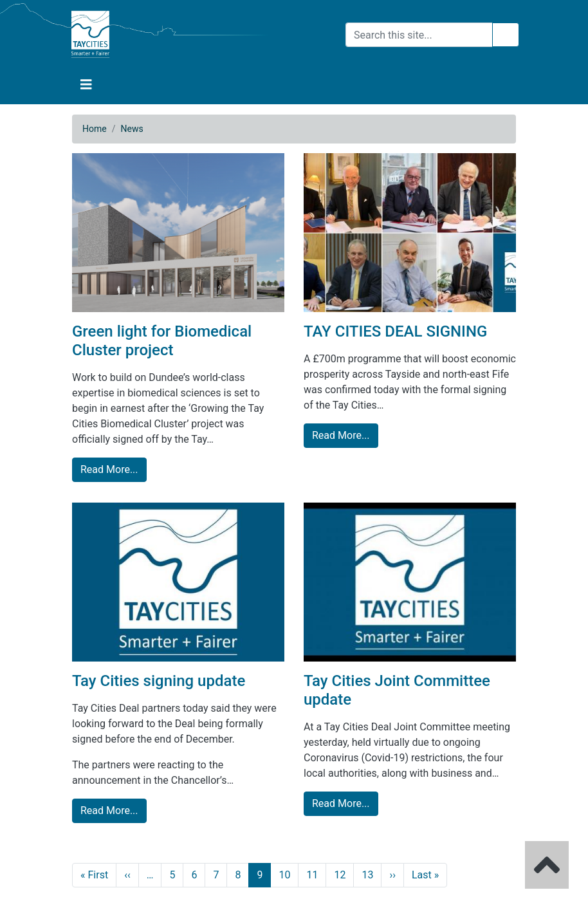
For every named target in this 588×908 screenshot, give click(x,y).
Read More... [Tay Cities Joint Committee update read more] (341, 803)
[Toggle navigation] (86, 85)
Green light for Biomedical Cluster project (162, 341)
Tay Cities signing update (159, 681)
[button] (86, 85)
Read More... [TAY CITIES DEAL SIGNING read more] (341, 435)
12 (340, 875)
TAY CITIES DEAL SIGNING (395, 331)
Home (95, 129)
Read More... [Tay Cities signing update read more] (109, 811)
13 (367, 875)
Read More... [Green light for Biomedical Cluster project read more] (109, 469)
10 (284, 875)
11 (312, 875)
